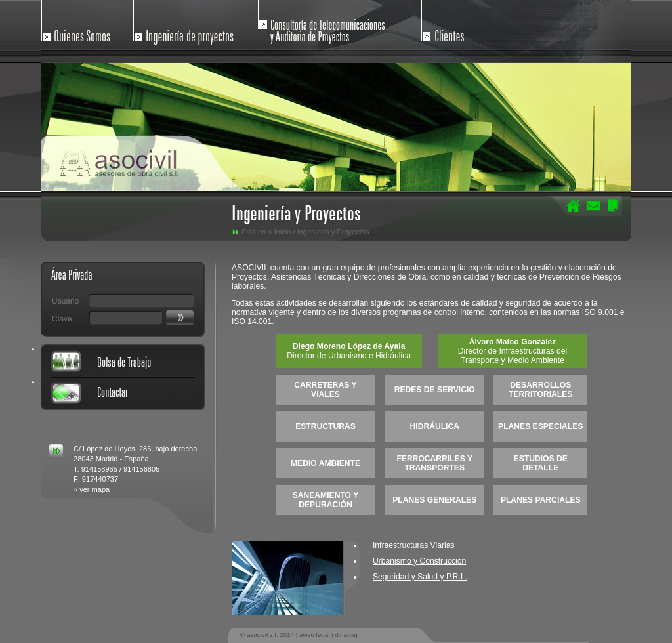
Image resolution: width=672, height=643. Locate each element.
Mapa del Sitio (613, 205)
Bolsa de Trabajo (123, 361)
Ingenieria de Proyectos (190, 25)
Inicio (283, 232)
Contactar (593, 205)
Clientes (460, 25)
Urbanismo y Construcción (419, 561)
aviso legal (314, 635)
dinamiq (346, 635)
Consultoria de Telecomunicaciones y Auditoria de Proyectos (323, 25)
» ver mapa (92, 489)
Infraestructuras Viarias (413, 545)
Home (574, 205)
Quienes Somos (85, 25)
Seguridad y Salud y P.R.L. (420, 577)
